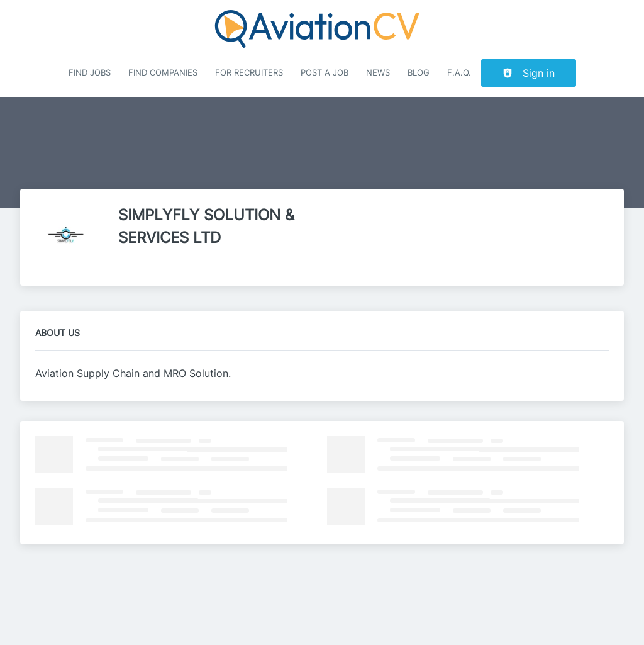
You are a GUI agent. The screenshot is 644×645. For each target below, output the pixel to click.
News (378, 73)
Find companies (163, 73)
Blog (419, 73)
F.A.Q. (459, 73)
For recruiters (249, 73)
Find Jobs (90, 73)
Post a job (325, 73)
